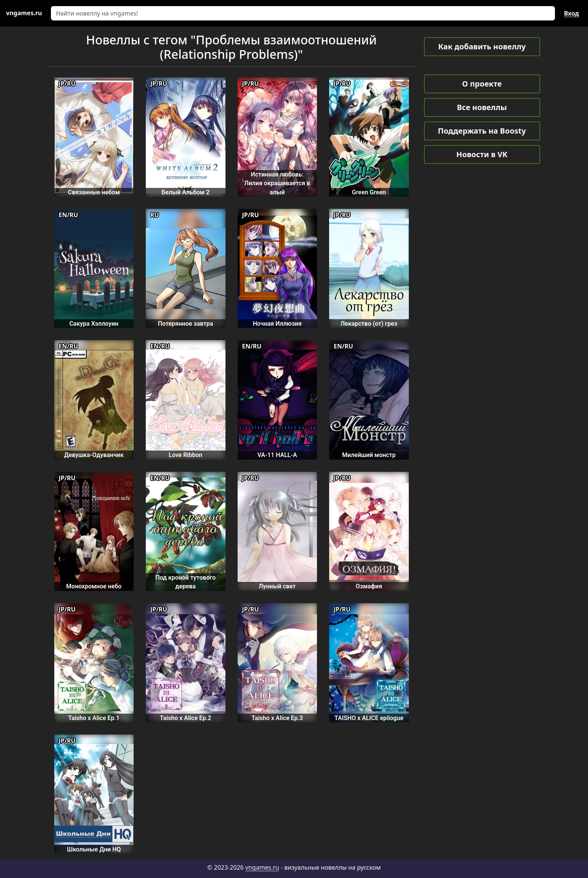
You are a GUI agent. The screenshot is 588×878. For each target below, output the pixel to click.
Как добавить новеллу (482, 47)
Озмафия (369, 586)
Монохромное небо (94, 586)
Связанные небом (94, 192)
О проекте (482, 84)
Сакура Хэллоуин (94, 324)
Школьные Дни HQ (94, 849)
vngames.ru (262, 867)
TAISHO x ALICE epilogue (369, 718)
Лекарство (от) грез (369, 324)
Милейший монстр (369, 455)
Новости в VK (482, 154)
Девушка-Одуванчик (94, 455)
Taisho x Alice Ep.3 (277, 718)
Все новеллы (482, 107)
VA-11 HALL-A (277, 455)
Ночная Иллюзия (277, 324)
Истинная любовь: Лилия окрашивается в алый (277, 183)
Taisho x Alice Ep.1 (94, 718)
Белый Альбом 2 (186, 192)
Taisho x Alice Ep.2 (185, 718)
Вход (571, 13)
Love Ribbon (186, 455)
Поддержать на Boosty (482, 131)
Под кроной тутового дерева (185, 582)
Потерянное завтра (185, 324)
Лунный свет (277, 586)
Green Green (369, 192)
